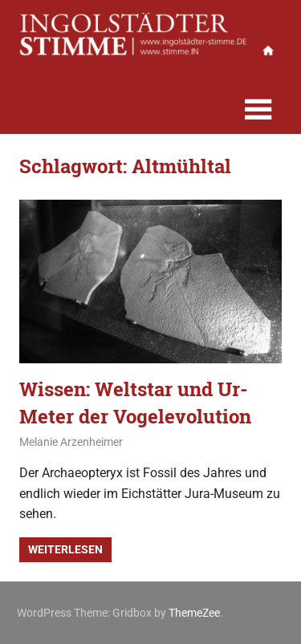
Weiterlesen (65, 549)
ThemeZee (194, 613)
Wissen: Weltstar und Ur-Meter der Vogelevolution (135, 403)
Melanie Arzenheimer (71, 442)
